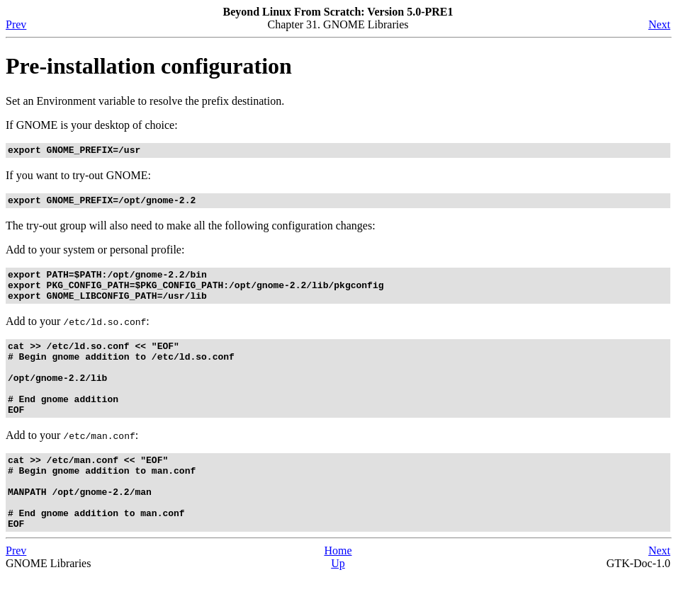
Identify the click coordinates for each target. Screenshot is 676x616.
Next (659, 24)
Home (338, 591)
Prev (16, 24)
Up (338, 604)
